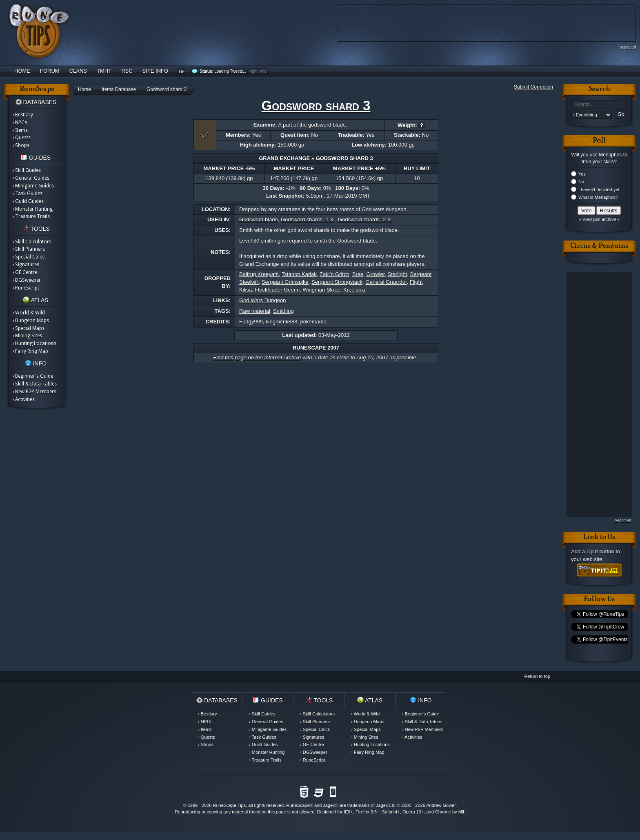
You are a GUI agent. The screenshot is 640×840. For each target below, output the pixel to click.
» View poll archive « (599, 219)
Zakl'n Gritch (334, 274)
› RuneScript (26, 288)
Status (206, 71)
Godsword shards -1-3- (308, 219)
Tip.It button (600, 551)
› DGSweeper (27, 280)
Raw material (255, 311)
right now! (259, 71)
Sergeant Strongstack (337, 282)
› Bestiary (23, 115)
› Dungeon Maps (31, 321)
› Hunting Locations (34, 343)
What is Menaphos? (598, 197)
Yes (582, 174)
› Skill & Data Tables (35, 384)
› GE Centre (25, 272)
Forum (50, 71)
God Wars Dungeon (262, 300)
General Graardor (386, 282)
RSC (127, 71)
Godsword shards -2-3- (365, 219)
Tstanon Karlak (299, 274)
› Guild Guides (28, 201)
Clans (78, 71)
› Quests (22, 138)
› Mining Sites (27, 336)
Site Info (156, 71)
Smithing (283, 311)
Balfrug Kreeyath (259, 274)
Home (22, 71)
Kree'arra (354, 290)
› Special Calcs (29, 257)
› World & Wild (29, 313)
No (581, 182)
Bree (358, 274)
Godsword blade (259, 219)
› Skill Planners (29, 249)
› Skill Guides (27, 170)
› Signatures (26, 265)
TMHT (104, 71)
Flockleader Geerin (277, 290)
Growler (376, 274)
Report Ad (628, 47)
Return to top (537, 676)
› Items (20, 130)
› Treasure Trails (31, 216)
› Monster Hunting (33, 209)
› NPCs (20, 123)
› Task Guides (28, 194)
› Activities (24, 399)
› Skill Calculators (32, 242)
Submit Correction (533, 87)
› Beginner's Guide (33, 376)
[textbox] (599, 105)
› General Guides (31, 178)
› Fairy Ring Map (30, 351)
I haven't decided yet (599, 189)
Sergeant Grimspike (285, 282)
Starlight (398, 274)
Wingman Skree (321, 290)
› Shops (21, 145)
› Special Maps (29, 328)
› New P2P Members (34, 392)
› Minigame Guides (33, 186)
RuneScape (298, 805)
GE (182, 72)
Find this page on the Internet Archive (257, 358)
